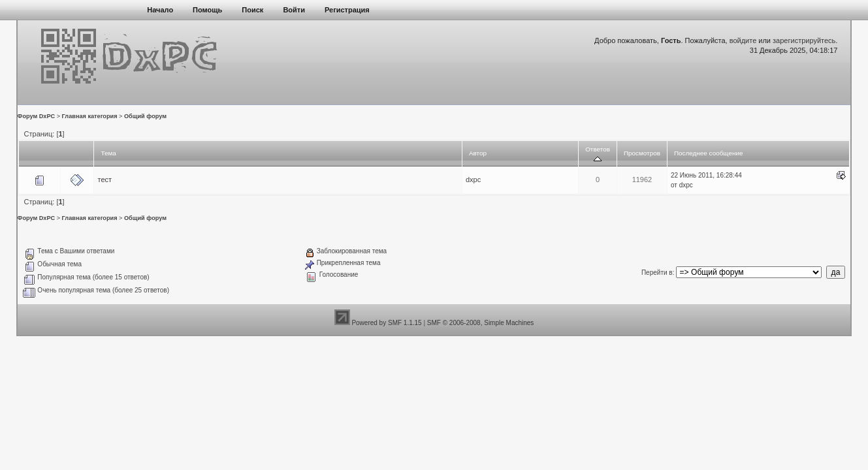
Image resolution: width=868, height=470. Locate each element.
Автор (478, 153)
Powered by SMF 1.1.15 (386, 323)
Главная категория (90, 116)
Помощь (207, 10)
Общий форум (145, 116)
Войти (294, 10)
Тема (108, 153)
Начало (160, 10)
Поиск (252, 10)
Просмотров (642, 153)
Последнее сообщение (709, 153)
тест (104, 180)
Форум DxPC (37, 116)
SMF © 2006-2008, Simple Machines (481, 323)
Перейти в (657, 273)
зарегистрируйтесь (804, 40)
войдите (743, 40)
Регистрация (347, 10)
